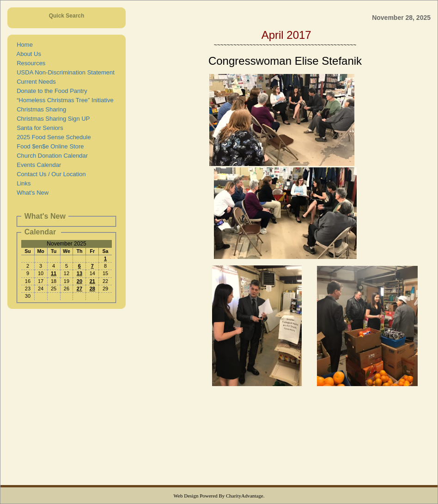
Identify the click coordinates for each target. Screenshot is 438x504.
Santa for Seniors (38, 128)
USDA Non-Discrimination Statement (64, 72)
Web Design (186, 496)
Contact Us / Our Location (50, 174)
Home (23, 45)
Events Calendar (37, 165)
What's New (31, 193)
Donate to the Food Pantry (50, 91)
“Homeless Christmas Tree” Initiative (64, 100)
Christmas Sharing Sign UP (52, 119)
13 (79, 273)
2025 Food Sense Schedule (52, 137)
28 (92, 289)
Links (22, 183)
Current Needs (35, 82)
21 (92, 281)
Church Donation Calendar (51, 156)
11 (54, 273)
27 (79, 289)
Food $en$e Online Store (49, 146)
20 (79, 281)
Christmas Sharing (40, 109)
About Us (27, 54)
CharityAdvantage (245, 496)
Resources (29, 63)
